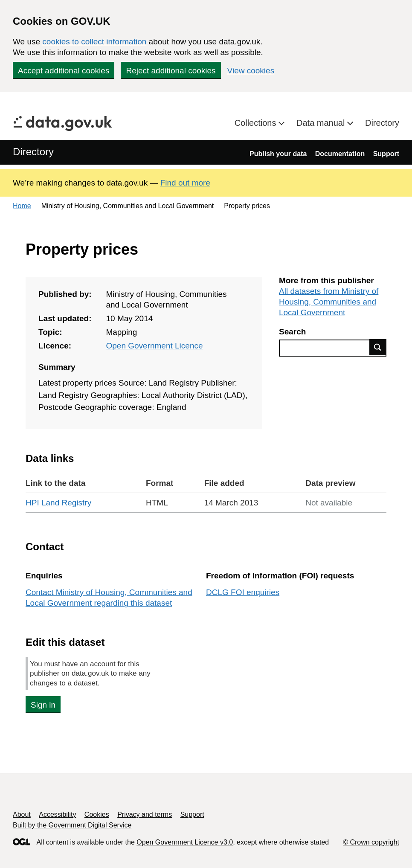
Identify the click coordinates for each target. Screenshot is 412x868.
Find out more (185, 183)
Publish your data (278, 154)
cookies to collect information (94, 42)
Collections (257, 123)
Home (22, 206)
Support (386, 154)
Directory (382, 123)
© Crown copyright (371, 842)
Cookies (97, 814)
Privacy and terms (145, 814)
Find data (378, 347)
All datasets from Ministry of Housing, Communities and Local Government (329, 302)
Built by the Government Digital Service (72, 825)
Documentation (340, 154)
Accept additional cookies (64, 71)
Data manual (322, 123)
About (22, 814)
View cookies (251, 71)
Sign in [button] (43, 705)
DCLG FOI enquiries (243, 592)
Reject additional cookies (171, 71)
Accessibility (57, 814)
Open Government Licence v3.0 (185, 842)
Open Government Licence (154, 346)
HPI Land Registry (58, 503)
